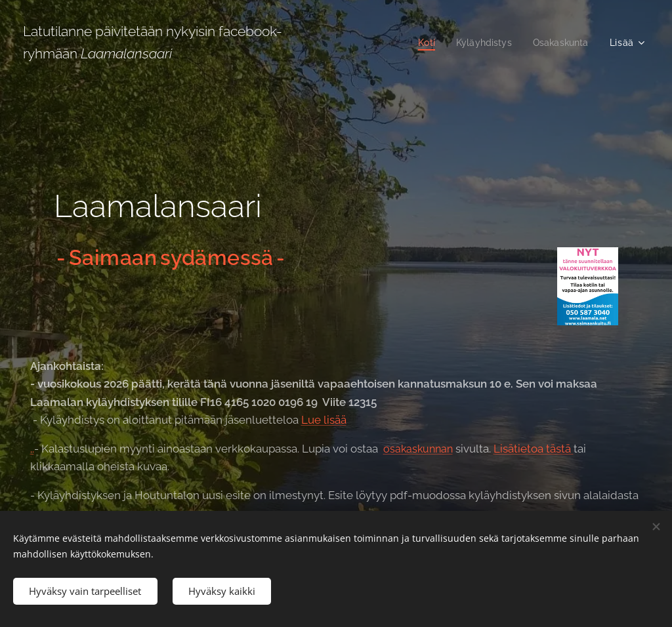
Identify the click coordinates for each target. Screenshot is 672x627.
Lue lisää (324, 420)
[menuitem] (422, 43)
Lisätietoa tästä (534, 449)
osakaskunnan (418, 449)
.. (32, 449)
